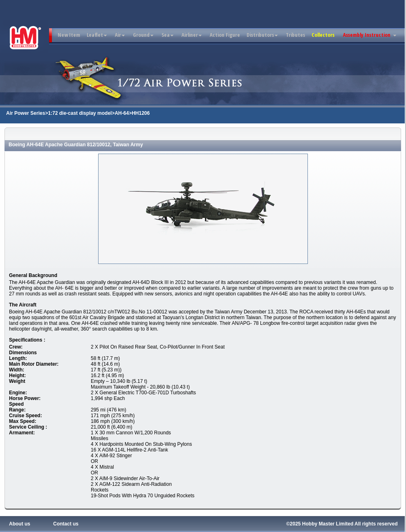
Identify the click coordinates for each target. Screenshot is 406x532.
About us (20, 524)
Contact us (66, 524)
